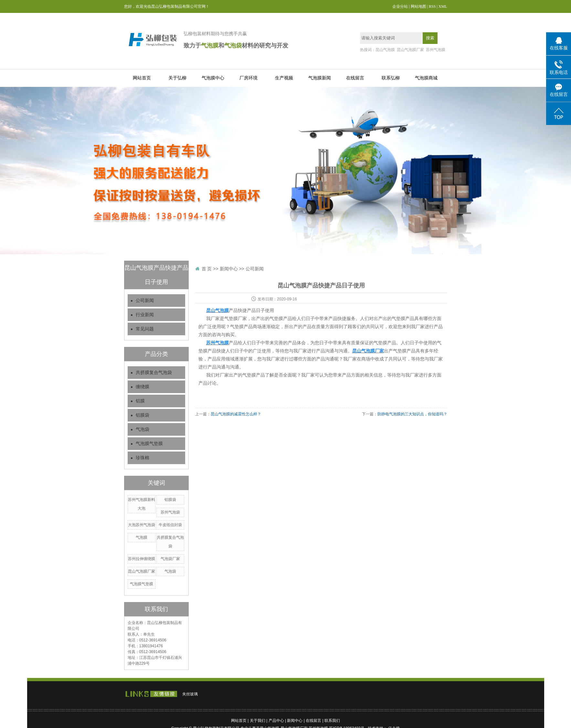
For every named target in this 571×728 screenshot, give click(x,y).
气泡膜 (142, 537)
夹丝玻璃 (190, 694)
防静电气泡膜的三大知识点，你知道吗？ (412, 414)
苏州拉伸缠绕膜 (142, 559)
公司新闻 (145, 301)
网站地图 (418, 6)
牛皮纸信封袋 (170, 525)
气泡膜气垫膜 (149, 444)
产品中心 (276, 721)
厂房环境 (248, 78)
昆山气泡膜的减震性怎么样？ (236, 414)
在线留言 (355, 78)
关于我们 (258, 721)
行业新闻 (145, 315)
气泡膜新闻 (320, 78)
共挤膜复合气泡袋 (154, 373)
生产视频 (284, 78)
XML (443, 6)
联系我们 (332, 721)
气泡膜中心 (213, 78)
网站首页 (142, 78)
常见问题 (145, 329)
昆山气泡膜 (385, 50)
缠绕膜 (143, 387)
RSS (432, 6)
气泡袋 (143, 429)
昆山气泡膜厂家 (410, 50)
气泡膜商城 (426, 78)
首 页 (207, 269)
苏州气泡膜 (436, 50)
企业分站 (400, 6)
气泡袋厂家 (170, 559)
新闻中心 (229, 269)
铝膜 (140, 401)
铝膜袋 (143, 415)
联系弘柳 (391, 78)
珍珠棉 (143, 458)
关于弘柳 (177, 78)
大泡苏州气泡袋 (142, 525)
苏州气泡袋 (170, 512)
